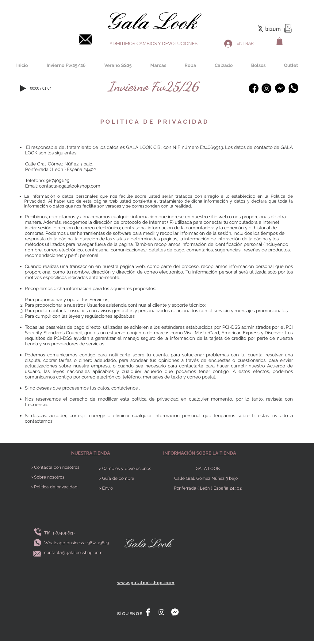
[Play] (23, 88)
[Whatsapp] (293, 88)
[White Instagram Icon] (161, 612)
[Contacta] (85, 39)
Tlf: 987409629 (61, 533)
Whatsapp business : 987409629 (77, 543)
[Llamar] (38, 532)
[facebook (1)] (254, 88)
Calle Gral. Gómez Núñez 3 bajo (208, 478)
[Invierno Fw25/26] (153, 86)
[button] (280, 41)
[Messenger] (280, 88)
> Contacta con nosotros (55, 467)
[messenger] (175, 612)
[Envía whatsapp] (37, 543)
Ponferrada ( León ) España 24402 (208, 488)
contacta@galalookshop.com (70, 186)
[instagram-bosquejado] (266, 88)
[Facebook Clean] (148, 612)
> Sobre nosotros (48, 477)
